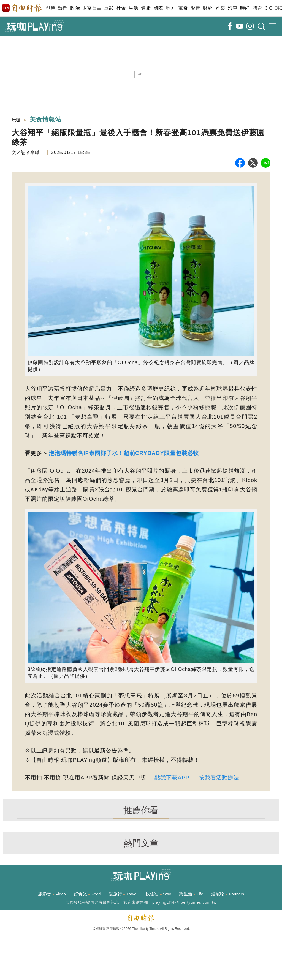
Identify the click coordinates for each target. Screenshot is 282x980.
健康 (146, 8)
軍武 (109, 8)
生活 (133, 8)
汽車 (233, 8)
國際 (158, 8)
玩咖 (16, 120)
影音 (195, 8)
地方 (171, 8)
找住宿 (158, 894)
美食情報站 (46, 119)
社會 (121, 8)
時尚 (245, 8)
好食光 (87, 894)
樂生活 (191, 894)
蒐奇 (183, 8)
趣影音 (52, 894)
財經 (208, 8)
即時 (50, 8)
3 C (269, 8)
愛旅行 (123, 894)
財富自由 (92, 8)
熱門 (63, 8)
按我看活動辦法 (219, 778)
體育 (257, 8)
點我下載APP (172, 778)
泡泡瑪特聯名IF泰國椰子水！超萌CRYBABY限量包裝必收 (124, 453)
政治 (75, 8)
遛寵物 (228, 894)
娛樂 (220, 8)
